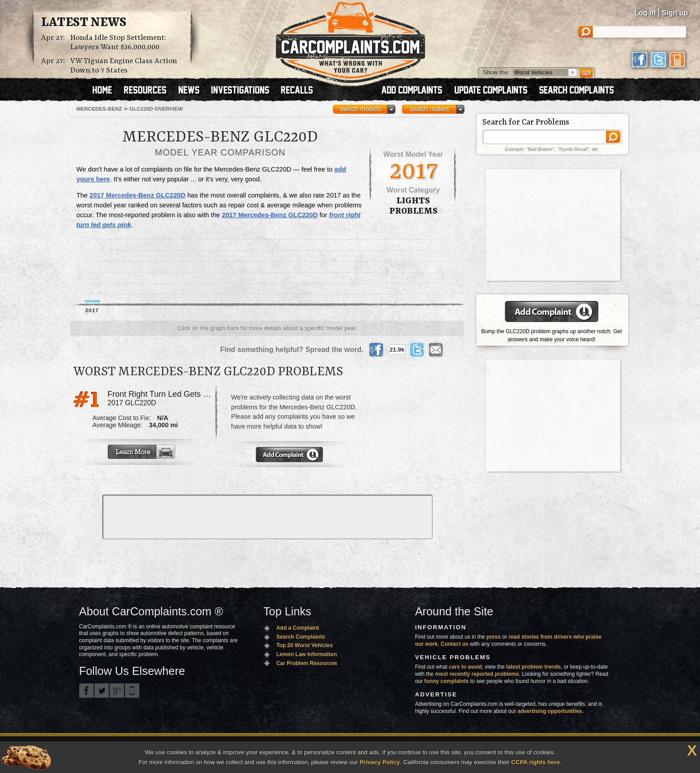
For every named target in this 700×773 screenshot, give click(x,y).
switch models (361, 109)
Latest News (84, 23)
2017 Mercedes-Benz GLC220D (137, 195)
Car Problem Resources (307, 663)
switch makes (429, 109)
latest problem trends (533, 667)
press (494, 637)
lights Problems (413, 206)
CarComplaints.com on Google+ (117, 691)
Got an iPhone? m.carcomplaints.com (132, 691)
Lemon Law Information (307, 654)
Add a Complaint (298, 628)
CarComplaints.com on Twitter (102, 691)
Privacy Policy (380, 762)
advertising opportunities (550, 711)
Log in (645, 13)
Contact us (455, 644)
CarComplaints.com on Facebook (86, 691)
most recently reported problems (477, 674)
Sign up (675, 13)
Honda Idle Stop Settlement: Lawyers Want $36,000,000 (118, 43)
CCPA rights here (535, 762)
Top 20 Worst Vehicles (305, 645)
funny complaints (446, 681)
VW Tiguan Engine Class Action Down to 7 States (124, 66)
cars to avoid (465, 667)
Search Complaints (301, 637)
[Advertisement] (414, 429)
